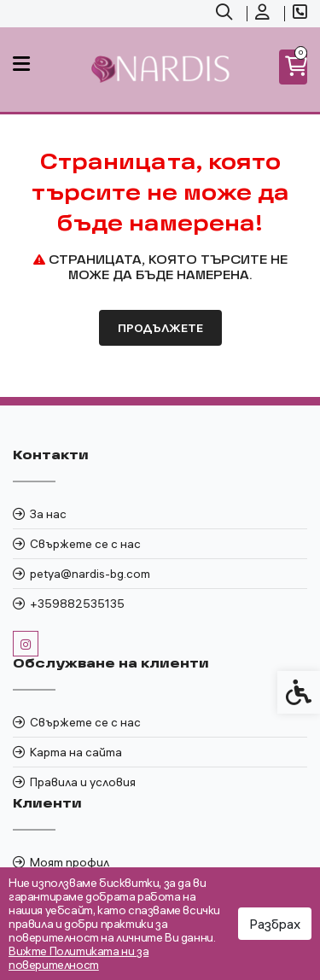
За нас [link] (48, 514)
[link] (226, 14)
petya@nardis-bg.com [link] (90, 574)
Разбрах (275, 924)
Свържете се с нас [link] (85, 544)
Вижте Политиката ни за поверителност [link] (79, 958)
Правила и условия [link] (83, 782)
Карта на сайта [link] (76, 752)
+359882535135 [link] (77, 604)
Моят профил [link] (70, 862)
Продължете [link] (160, 328)
